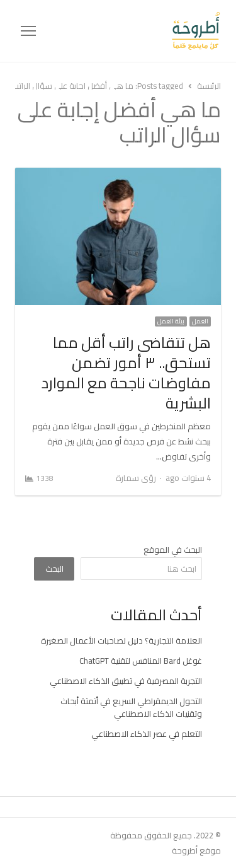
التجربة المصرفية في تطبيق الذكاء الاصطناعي (126, 681)
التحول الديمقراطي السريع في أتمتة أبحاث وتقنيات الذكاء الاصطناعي (131, 707)
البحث (54, 569)
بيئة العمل (171, 321)
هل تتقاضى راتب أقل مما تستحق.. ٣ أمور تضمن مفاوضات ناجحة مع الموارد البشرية (126, 373)
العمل (200, 321)
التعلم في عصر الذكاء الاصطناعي (147, 734)
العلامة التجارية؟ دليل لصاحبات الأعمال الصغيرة (121, 640)
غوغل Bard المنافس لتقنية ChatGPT (141, 661)
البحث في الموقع (173, 550)
